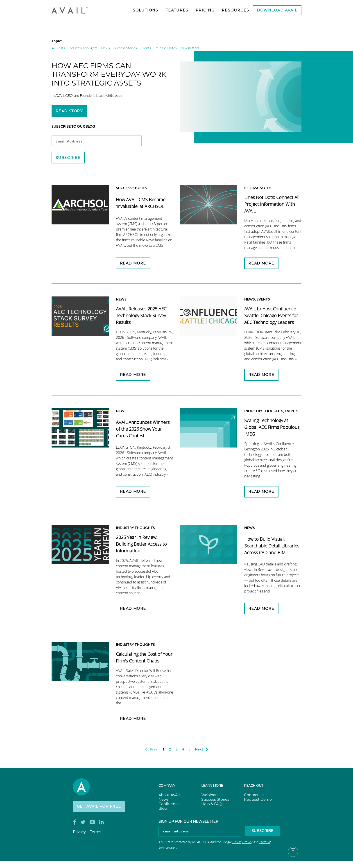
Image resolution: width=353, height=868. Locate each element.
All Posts (58, 48)
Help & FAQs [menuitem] (212, 805)
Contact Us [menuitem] (254, 796)
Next (202, 751)
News (105, 48)
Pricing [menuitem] (205, 10)
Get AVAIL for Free (99, 808)
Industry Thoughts (83, 48)
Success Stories (125, 48)
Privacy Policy (242, 844)
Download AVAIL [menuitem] (277, 10)
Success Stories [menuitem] (215, 801)
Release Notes (166, 48)
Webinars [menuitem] (210, 796)
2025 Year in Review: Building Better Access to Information (141, 545)
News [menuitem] (164, 801)
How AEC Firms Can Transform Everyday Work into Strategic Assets (109, 74)
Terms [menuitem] (96, 834)
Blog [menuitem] (163, 810)
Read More (133, 264)
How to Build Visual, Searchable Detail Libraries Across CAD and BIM (272, 547)
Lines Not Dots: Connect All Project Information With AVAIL (272, 205)
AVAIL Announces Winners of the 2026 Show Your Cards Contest (143, 430)
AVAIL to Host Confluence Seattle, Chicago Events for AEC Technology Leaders (271, 316)
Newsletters (190, 48)
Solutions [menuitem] (146, 10)
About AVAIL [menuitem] (170, 796)
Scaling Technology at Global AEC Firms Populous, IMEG (272, 428)
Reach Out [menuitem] (254, 787)
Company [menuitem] (167, 787)
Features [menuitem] (177, 10)
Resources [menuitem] (235, 10)
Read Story (69, 111)
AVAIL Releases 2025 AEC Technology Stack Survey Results (141, 316)
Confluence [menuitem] (169, 805)
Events (146, 48)
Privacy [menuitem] (79, 834)
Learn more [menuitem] (212, 787)
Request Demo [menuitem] (258, 801)
